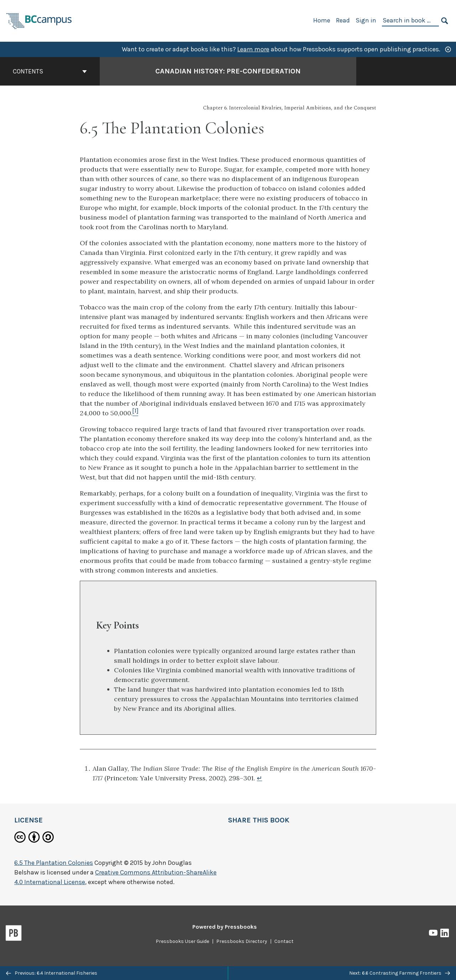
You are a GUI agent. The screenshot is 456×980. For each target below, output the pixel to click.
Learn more (253, 49)
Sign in (366, 20)
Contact (284, 941)
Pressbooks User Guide (182, 941)
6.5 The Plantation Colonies (54, 863)
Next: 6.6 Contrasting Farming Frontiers (400, 973)
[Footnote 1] (135, 413)
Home (322, 20)
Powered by (225, 927)
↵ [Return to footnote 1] (260, 778)
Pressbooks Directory (242, 941)
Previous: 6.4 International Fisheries (52, 973)
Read (343, 20)
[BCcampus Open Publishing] (39, 20)
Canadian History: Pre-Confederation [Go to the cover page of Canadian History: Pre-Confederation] (228, 71)
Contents (50, 71)
